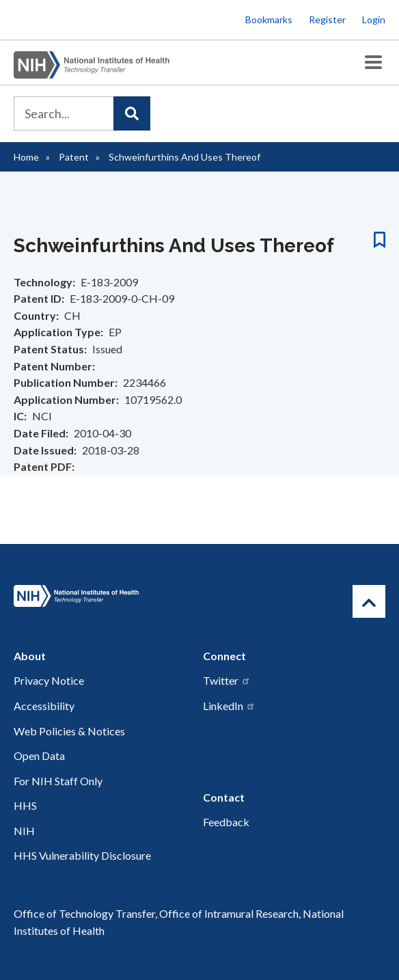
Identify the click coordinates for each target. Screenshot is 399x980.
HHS (25, 805)
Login (374, 19)
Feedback (226, 822)
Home (26, 157)
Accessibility (44, 706)
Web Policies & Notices (69, 731)
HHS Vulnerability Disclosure (82, 855)
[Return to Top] (369, 601)
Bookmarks (269, 19)
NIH (24, 831)
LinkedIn (229, 706)
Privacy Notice (49, 680)
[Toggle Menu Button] (373, 63)
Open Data (39, 756)
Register (327, 19)
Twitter (227, 680)
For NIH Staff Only (58, 781)
